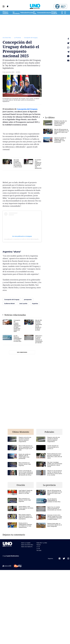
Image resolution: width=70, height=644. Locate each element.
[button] (4, 6)
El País (35, 13)
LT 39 (62, 13)
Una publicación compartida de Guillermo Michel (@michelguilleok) (22, 239)
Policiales (24, 13)
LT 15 (65, 13)
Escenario (48, 13)
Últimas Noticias (6, 13)
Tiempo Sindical (54, 13)
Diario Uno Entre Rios (27, 545)
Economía (41, 13)
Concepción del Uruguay (31, 38)
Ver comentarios (22, 352)
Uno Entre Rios (7, 38)
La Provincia (16, 13)
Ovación (30, 13)
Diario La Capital (26, 543)
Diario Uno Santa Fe (27, 547)
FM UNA (39, 550)
